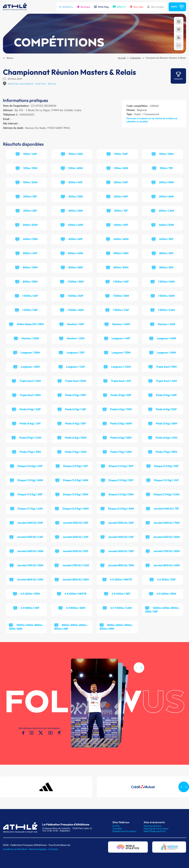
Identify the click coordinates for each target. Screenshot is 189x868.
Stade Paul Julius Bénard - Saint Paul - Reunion (32, 84)
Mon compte (156, 7)
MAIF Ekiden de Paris (155, 831)
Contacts (53, 849)
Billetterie (66, 7)
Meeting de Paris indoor (156, 829)
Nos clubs (137, 7)
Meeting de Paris (153, 826)
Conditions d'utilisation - (16, 849)
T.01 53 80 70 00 (50, 831)
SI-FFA (116, 826)
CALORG (117, 829)
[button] (141, 680)
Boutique (83, 7)
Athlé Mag (101, 7)
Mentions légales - (39, 849)
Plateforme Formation (124, 831)
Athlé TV (119, 7)
